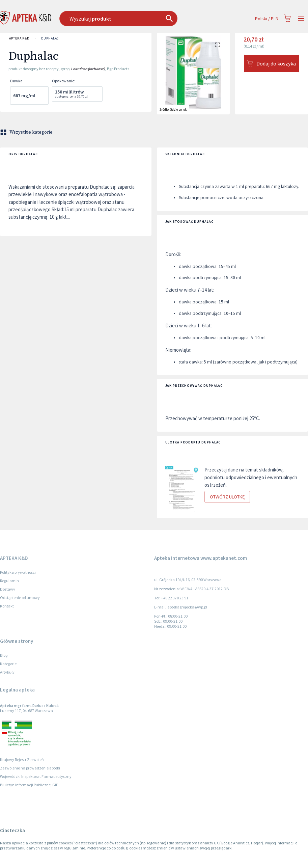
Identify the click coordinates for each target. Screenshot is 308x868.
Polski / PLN (267, 19)
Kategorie (8, 664)
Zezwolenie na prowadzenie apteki (30, 768)
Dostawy (8, 589)
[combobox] (131, 19)
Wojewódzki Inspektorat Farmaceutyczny (36, 776)
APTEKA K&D (19, 38)
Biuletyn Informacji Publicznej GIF (29, 785)
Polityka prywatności (18, 572)
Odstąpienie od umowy (20, 598)
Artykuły (7, 672)
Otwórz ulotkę (227, 497)
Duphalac (50, 38)
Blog (4, 655)
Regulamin (9, 581)
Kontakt (7, 606)
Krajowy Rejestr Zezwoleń (22, 760)
